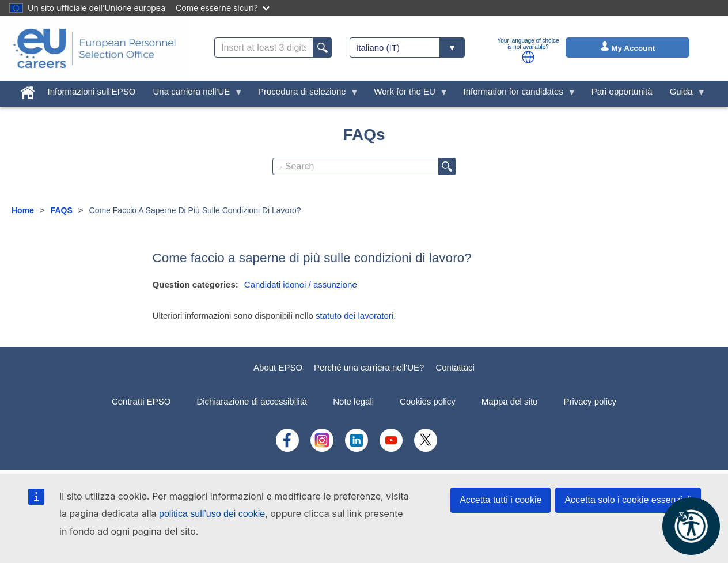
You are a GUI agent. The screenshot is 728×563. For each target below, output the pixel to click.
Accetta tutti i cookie (500, 500)
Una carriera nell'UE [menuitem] (194, 94)
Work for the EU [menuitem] (407, 94)
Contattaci (455, 367)
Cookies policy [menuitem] (428, 401)
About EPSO (278, 367)
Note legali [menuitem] (353, 401)
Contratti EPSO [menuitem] (141, 401)
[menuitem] (28, 90)
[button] (528, 57)
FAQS (62, 210)
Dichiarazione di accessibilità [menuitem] (252, 401)
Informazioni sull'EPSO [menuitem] (92, 91)
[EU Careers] (94, 48)
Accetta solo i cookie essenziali (628, 500)
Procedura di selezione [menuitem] (304, 94)
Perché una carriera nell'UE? (369, 367)
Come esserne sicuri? (223, 8)
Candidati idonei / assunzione (301, 284)
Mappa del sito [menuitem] (510, 401)
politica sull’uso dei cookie (212, 514)
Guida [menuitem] (684, 94)
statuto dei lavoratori (354, 315)
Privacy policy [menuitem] (590, 401)
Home (23, 210)
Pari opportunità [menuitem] (622, 91)
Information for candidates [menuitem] (516, 94)
